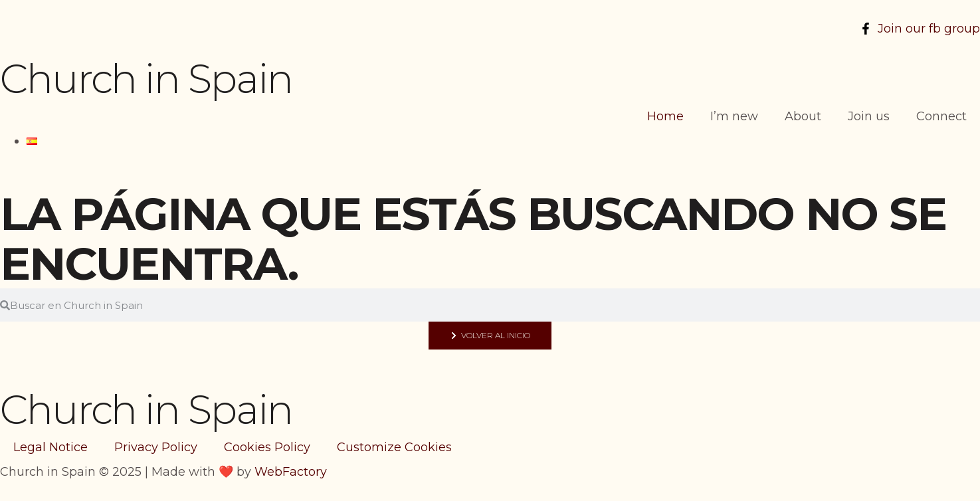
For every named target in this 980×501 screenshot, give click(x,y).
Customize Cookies (394, 447)
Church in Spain (146, 79)
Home (665, 116)
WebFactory (291, 472)
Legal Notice (50, 447)
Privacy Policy (156, 447)
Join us (869, 116)
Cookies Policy (267, 447)
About (803, 116)
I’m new (734, 116)
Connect (941, 116)
